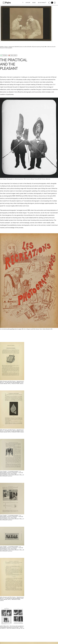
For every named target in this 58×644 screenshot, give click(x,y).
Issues (34, 3)
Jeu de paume (42, 3)
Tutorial (4, 55)
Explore (28, 3)
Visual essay (13, 55)
